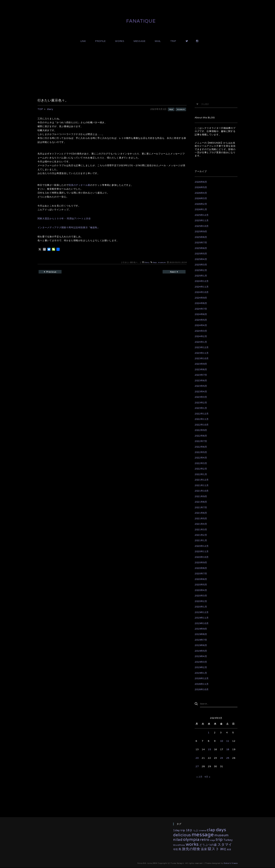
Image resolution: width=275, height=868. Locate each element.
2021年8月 (201, 502)
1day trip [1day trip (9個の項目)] (179, 831)
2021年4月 (201, 524)
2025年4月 (201, 259)
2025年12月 (202, 215)
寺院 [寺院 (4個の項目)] (175, 850)
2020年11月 (202, 551)
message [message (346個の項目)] (203, 835)
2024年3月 (201, 331)
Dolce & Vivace (231, 864)
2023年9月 (201, 364)
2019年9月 (201, 629)
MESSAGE (140, 41)
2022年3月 (201, 463)
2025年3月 (201, 265)
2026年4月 (201, 193)
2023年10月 (202, 358)
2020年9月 (201, 563)
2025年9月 (201, 232)
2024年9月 (201, 298)
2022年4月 (201, 458)
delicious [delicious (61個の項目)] (182, 835)
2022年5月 (201, 452)
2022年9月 (201, 430)
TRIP (173, 41)
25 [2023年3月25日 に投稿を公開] (228, 758)
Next (172, 272)
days (170, 109)
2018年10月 (202, 689)
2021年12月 (202, 480)
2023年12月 (202, 347)
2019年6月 (201, 645)
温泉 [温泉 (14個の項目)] (204, 850)
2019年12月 (202, 612)
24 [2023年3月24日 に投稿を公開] (222, 758)
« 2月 (199, 777)
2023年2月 (201, 403)
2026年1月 (201, 209)
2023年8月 (201, 369)
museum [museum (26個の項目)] (222, 835)
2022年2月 (201, 469)
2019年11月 (202, 618)
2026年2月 (201, 204)
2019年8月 (201, 634)
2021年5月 (201, 519)
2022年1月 (201, 474)
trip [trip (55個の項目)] (219, 840)
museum (180, 109)
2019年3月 (201, 662)
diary (147, 262)
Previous (53, 272)
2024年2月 (201, 336)
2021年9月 (201, 496)
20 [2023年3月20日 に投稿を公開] (197, 758)
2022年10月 (202, 425)
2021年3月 (201, 530)
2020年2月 (201, 601)
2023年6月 (201, 381)
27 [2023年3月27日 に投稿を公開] (197, 767)
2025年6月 (201, 248)
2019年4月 (201, 656)
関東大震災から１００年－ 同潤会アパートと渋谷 (64, 219)
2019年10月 (202, 623)
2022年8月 (201, 436)
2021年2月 (201, 535)
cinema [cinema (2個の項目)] (203, 831)
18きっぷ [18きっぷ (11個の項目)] (192, 831)
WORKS (120, 41)
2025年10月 (202, 226)
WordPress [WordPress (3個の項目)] (179, 845)
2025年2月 (201, 270)
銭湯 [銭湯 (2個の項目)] (229, 850)
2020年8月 (201, 568)
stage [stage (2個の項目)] (212, 841)
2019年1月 (201, 673)
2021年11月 (202, 485)
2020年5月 (201, 585)
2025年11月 (202, 220)
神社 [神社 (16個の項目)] (223, 850)
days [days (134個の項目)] (221, 830)
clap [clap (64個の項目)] (211, 830)
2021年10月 (202, 491)
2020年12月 (202, 546)
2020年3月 (201, 596)
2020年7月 (201, 574)
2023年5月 (201, 386)
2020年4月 (201, 590)
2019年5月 (201, 651)
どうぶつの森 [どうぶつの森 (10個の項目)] (208, 845)
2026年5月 (201, 187)
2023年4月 (201, 392)
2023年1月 (201, 408)
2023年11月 (202, 353)
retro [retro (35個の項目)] (205, 840)
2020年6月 (201, 579)
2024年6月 (201, 314)
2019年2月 (201, 667)
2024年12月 (202, 281)
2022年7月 (201, 441)
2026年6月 (201, 182)
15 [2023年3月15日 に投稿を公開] (209, 750)
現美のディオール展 (79, 185)
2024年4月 (201, 325)
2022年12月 (202, 414)
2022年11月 (202, 419)
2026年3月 (201, 198)
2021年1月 (201, 540)
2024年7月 (201, 309)
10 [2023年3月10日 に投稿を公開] (222, 742)
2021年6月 (201, 513)
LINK (83, 41)
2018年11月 (202, 684)
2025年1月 (201, 276)
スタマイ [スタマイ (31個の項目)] (225, 845)
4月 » (208, 777)
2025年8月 (201, 237)
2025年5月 (201, 254)
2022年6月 (201, 447)
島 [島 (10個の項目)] (180, 850)
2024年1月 (201, 342)
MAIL (158, 41)
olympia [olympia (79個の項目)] (191, 840)
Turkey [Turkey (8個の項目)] (228, 840)
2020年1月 (201, 607)
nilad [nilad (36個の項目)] (178, 840)
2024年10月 (202, 292)
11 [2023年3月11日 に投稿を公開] (228, 742)
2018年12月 (202, 678)
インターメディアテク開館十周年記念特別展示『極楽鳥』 (69, 227)
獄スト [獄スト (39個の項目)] (214, 849)
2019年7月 (201, 640)
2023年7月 (201, 375)
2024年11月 (202, 287)
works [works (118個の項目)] (192, 844)
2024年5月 (201, 320)
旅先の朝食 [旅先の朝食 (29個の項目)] (191, 849)
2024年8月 (201, 303)
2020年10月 (202, 557)
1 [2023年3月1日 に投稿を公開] (209, 733)
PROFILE (100, 41)
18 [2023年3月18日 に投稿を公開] (228, 750)
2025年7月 (201, 243)
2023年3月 (201, 397)
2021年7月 (201, 507)
